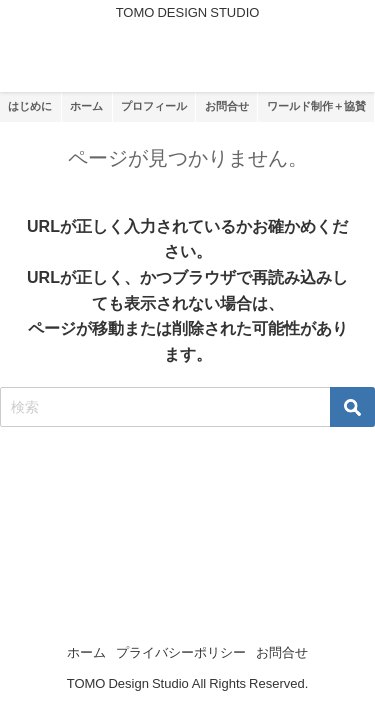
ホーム (86, 652)
